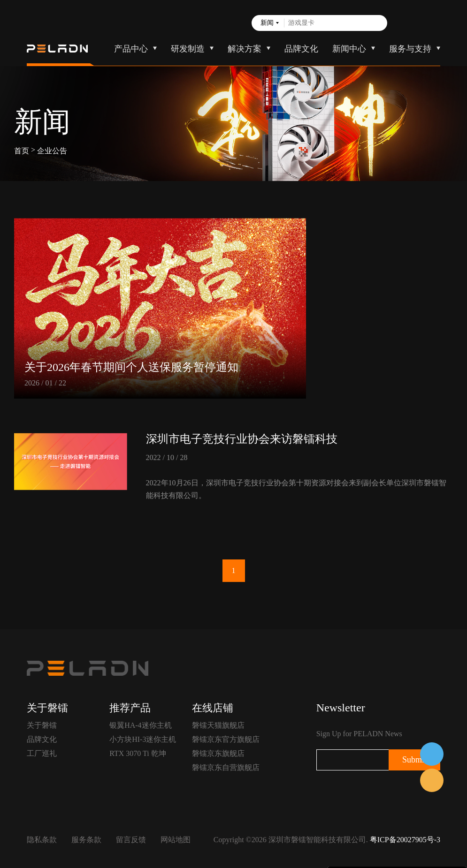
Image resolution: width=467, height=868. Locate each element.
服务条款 (86, 840)
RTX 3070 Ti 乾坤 (138, 753)
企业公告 (52, 151)
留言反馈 (131, 840)
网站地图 (176, 840)
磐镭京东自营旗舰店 (226, 767)
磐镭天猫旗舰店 (218, 725)
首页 (22, 151)
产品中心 (131, 49)
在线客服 (432, 754)
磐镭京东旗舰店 (218, 753)
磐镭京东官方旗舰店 (226, 739)
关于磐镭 (42, 725)
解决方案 (245, 49)
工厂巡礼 (42, 753)
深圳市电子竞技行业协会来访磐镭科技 (242, 439)
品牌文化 (301, 49)
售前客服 (432, 780)
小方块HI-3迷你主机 (143, 739)
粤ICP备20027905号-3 (405, 840)
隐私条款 (42, 840)
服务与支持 (410, 49)
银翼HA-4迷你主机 (140, 725)
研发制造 (188, 49)
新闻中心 (349, 49)
